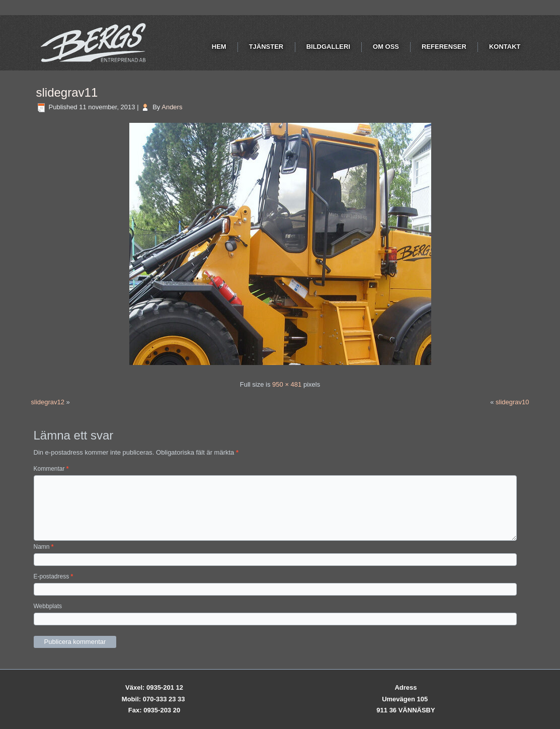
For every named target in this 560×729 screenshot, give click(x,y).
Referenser (444, 47)
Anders (172, 107)
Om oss (386, 47)
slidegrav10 (512, 402)
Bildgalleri (328, 47)
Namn (44, 547)
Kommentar (51, 469)
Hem (219, 47)
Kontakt (505, 47)
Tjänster (266, 47)
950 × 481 (287, 384)
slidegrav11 (67, 92)
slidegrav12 (48, 402)
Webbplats (48, 606)
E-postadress (54, 576)
